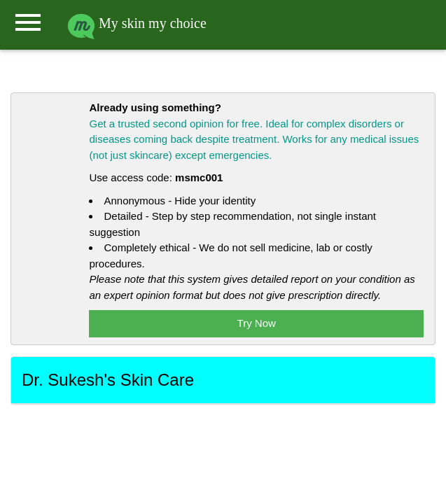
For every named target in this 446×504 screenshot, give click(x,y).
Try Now (257, 323)
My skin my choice (137, 23)
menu (28, 22)
